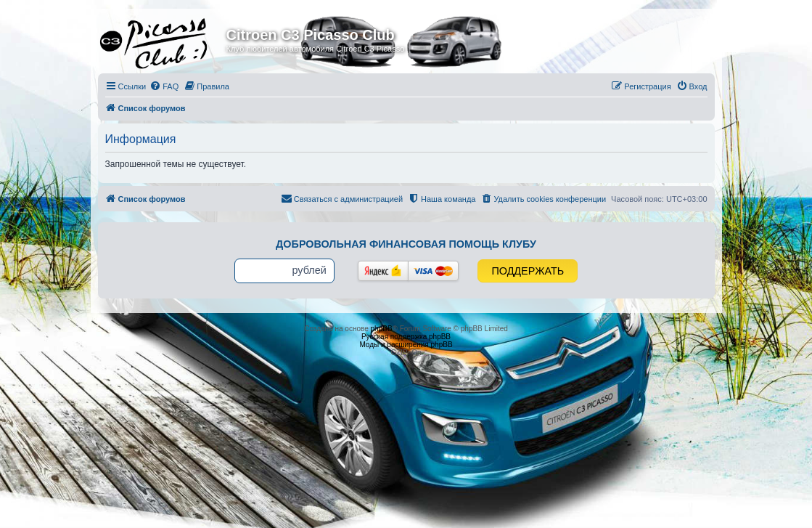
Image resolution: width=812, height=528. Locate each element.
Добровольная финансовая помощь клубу (406, 244)
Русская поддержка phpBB (406, 337)
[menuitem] (164, 86)
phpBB (382, 329)
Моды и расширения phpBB (406, 345)
